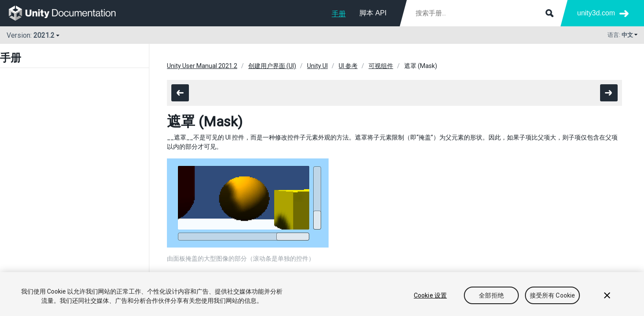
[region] (322, 294)
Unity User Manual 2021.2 (202, 66)
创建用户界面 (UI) (272, 66)
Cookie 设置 (430, 295)
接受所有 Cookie (553, 295)
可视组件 (381, 66)
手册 (339, 14)
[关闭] (607, 295)
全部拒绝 (491, 295)
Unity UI (317, 66)
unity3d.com (596, 13)
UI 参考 (348, 66)
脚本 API (373, 13)
